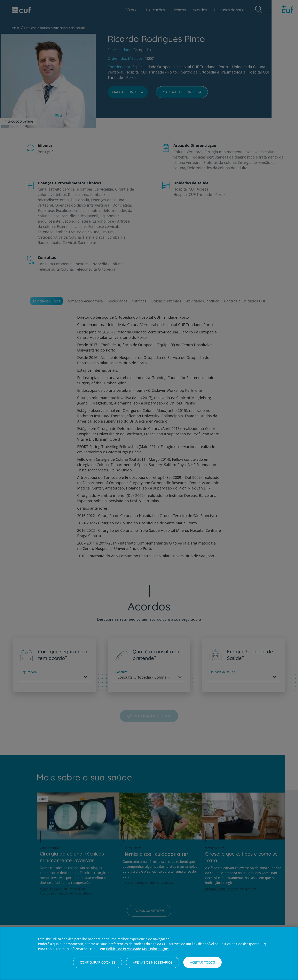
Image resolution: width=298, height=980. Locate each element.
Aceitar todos (202, 962)
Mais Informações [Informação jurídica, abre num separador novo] (156, 949)
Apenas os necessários (153, 962)
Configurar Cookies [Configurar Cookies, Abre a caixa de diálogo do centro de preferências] (97, 962)
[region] (149, 953)
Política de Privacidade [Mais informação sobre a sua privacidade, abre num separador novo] (124, 949)
